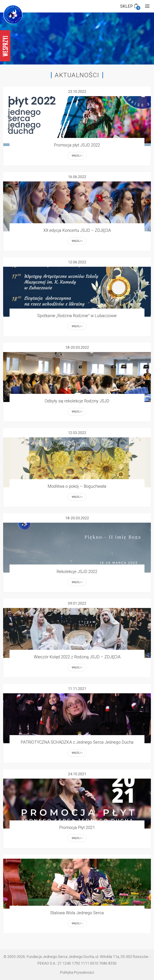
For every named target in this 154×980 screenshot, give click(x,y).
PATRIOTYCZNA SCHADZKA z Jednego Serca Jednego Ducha (77, 742)
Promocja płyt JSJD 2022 (77, 145)
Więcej (77, 156)
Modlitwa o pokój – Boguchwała (77, 486)
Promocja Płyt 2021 (77, 827)
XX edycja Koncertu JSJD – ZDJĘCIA (77, 230)
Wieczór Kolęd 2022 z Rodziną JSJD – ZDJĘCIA (77, 657)
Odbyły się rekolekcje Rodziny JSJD (77, 401)
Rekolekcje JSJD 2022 (77, 572)
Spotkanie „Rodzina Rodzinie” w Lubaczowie (77, 316)
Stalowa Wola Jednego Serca (77, 913)
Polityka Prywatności (77, 972)
